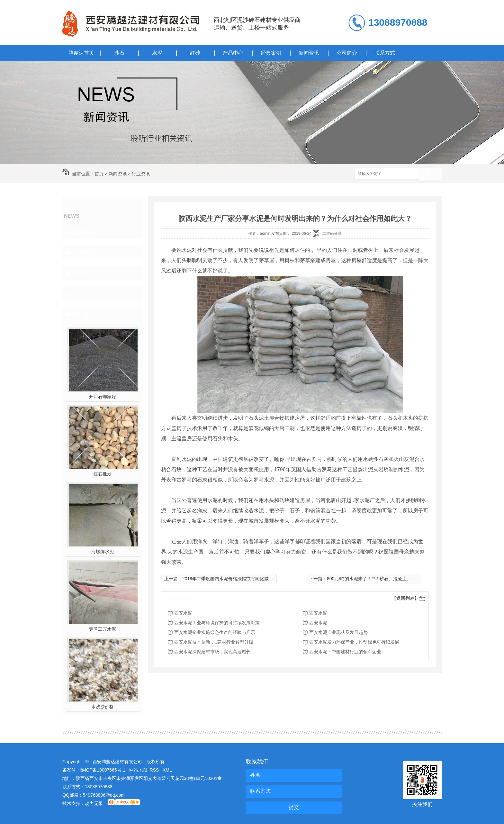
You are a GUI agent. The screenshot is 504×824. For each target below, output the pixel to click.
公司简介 (347, 53)
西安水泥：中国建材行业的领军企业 (345, 652)
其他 (78, 294)
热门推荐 (84, 314)
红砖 (195, 53)
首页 (99, 174)
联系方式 (385, 53)
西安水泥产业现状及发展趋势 (338, 632)
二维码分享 (332, 233)
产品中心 (233, 53)
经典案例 (271, 53)
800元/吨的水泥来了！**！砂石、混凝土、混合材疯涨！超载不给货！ (396, 579)
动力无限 (94, 803)
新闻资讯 (309, 53)
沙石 (119, 53)
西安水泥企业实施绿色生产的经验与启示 (215, 632)
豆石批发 (103, 474)
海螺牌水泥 (103, 552)
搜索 (430, 174)
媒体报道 (84, 273)
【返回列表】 (405, 598)
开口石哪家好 (103, 397)
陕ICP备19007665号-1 (103, 770)
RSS (155, 770)
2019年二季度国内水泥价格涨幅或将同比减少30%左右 (237, 579)
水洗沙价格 (103, 707)
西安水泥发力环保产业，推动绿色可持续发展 (354, 642)
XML (167, 770)
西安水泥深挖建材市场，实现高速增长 (212, 652)
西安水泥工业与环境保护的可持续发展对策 (217, 623)
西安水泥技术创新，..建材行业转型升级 (214, 642)
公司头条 (84, 232)
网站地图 (138, 770)
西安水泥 (183, 613)
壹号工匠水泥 (103, 629)
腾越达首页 (81, 53)
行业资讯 (141, 174)
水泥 (157, 53)
